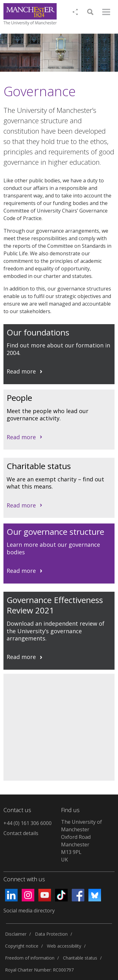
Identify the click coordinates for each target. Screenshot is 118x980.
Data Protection (51, 934)
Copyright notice (22, 946)
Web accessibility (64, 946)
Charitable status (80, 958)
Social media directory (29, 911)
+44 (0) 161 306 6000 (28, 823)
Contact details (21, 833)
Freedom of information (30, 958)
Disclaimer (16, 934)
